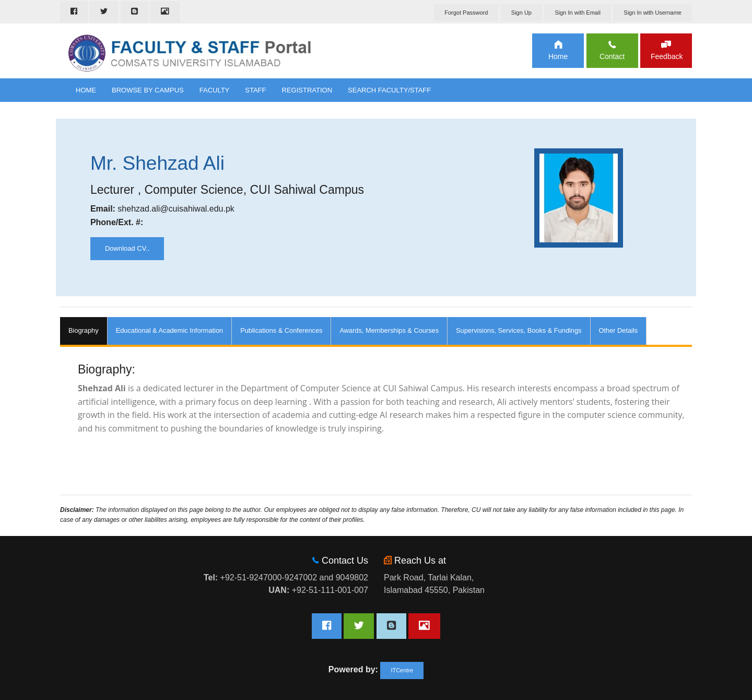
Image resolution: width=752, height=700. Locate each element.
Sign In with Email (577, 13)
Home (558, 56)
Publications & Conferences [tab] (281, 330)
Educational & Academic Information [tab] (170, 330)
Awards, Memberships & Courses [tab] (389, 330)
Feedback (666, 56)
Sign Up (521, 13)
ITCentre (402, 670)
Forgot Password (466, 13)
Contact (612, 56)
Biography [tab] (84, 330)
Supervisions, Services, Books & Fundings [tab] (519, 330)
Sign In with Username (653, 13)
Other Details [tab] (619, 330)
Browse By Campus (148, 90)
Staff (255, 90)
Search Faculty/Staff (389, 90)
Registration (307, 90)
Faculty (215, 90)
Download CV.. (127, 248)
